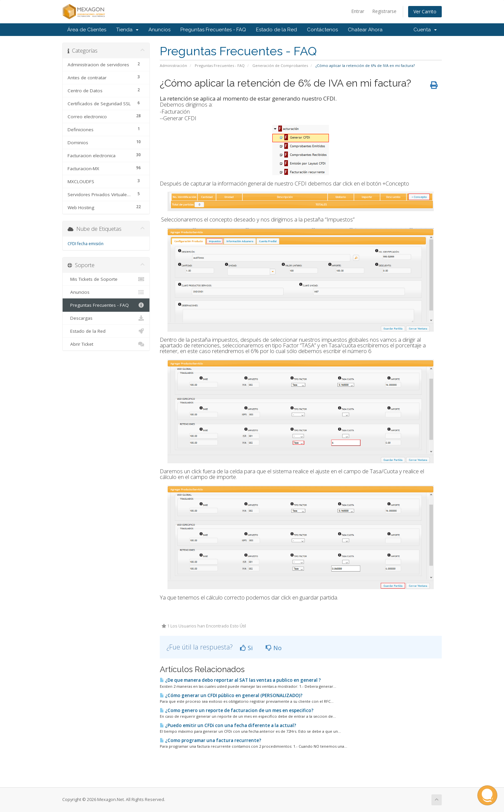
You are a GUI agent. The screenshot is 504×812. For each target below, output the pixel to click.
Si (246, 648)
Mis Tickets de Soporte (106, 279)
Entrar (358, 11)
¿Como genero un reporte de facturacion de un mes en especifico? (237, 710)
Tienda (127, 30)
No (274, 648)
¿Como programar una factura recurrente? (211, 740)
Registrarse (384, 11)
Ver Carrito (425, 11)
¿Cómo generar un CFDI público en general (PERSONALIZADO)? (231, 695)
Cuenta (425, 30)
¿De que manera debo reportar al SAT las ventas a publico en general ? (240, 680)
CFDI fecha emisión (86, 244)
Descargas (106, 318)
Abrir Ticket (106, 344)
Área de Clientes (87, 30)
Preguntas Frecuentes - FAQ (213, 30)
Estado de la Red (276, 30)
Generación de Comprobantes (280, 65)
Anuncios (159, 30)
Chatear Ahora (365, 30)
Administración (173, 65)
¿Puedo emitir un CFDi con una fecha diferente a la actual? (228, 725)
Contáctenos (322, 30)
